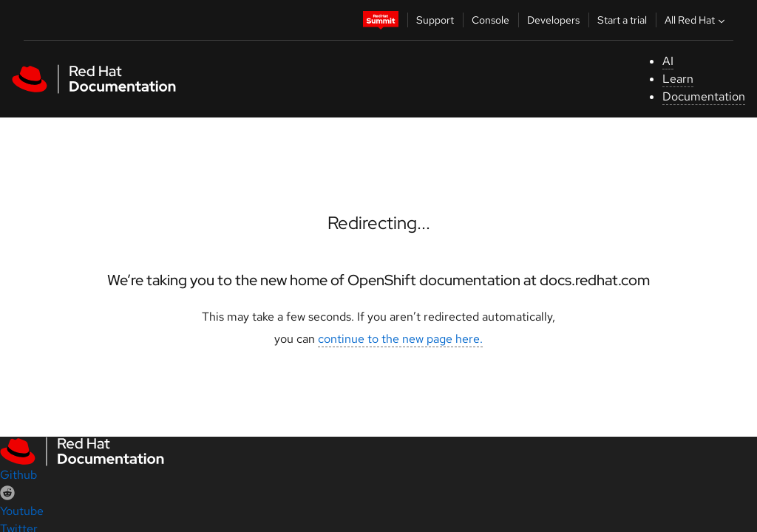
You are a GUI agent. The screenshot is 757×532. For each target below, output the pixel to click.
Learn (678, 79)
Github (18, 475)
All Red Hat (696, 20)
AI (668, 61)
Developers (553, 20)
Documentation (704, 96)
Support (435, 20)
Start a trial (622, 20)
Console (490, 20)
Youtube (22, 511)
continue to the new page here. (400, 339)
